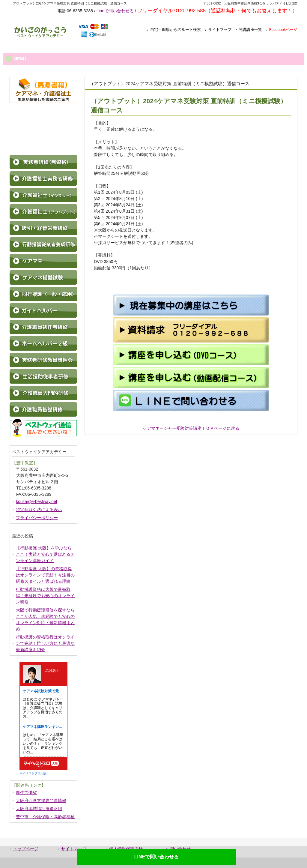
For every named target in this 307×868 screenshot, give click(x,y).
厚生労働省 (26, 792)
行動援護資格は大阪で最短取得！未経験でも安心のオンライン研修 (45, 596)
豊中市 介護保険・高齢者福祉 (45, 817)
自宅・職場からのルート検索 (176, 30)
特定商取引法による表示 (39, 510)
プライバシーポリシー (37, 518)
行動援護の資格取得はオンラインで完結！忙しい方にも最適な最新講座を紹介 (45, 643)
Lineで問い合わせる (115, 11)
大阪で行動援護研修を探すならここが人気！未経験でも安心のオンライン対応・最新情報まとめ (45, 620)
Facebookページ (283, 30)
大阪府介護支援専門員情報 (41, 801)
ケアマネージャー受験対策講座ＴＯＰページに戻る (191, 428)
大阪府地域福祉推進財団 (39, 809)
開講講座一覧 (250, 30)
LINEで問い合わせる (156, 857)
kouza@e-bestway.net (37, 501)
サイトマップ (220, 30)
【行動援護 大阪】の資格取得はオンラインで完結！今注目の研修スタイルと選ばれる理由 (45, 575)
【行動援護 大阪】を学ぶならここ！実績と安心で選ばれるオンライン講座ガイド (45, 554)
